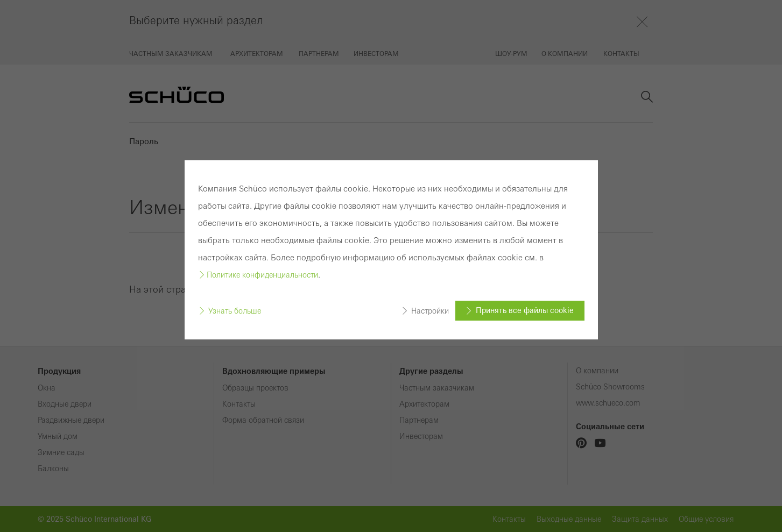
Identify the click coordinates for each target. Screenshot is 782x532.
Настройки (430, 310)
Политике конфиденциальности (262, 275)
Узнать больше (235, 310)
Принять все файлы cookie (525, 310)
